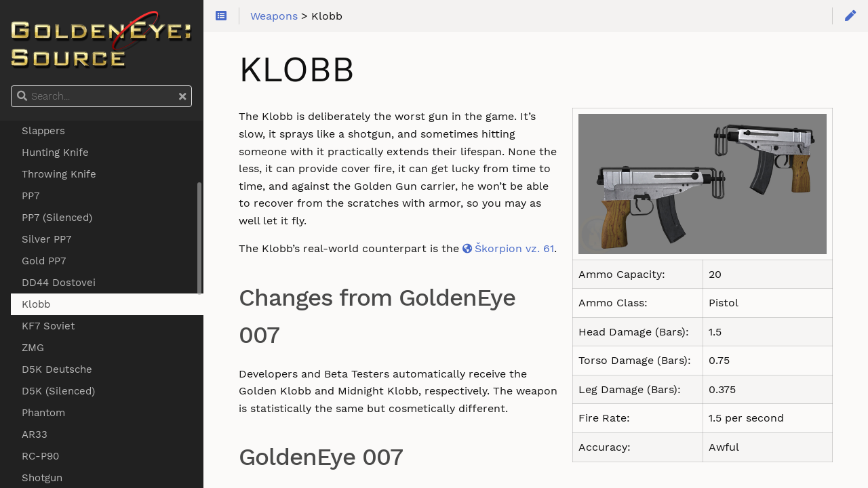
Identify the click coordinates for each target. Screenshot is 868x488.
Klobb (36, 304)
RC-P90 (40, 456)
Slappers (43, 131)
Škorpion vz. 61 (514, 248)
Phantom (43, 413)
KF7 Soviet (48, 326)
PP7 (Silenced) (57, 218)
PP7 (31, 196)
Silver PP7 (46, 239)
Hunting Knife (55, 152)
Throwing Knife (59, 174)
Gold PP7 (44, 261)
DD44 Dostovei (59, 283)
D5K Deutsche (57, 369)
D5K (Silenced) (58, 391)
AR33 (35, 434)
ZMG (33, 348)
